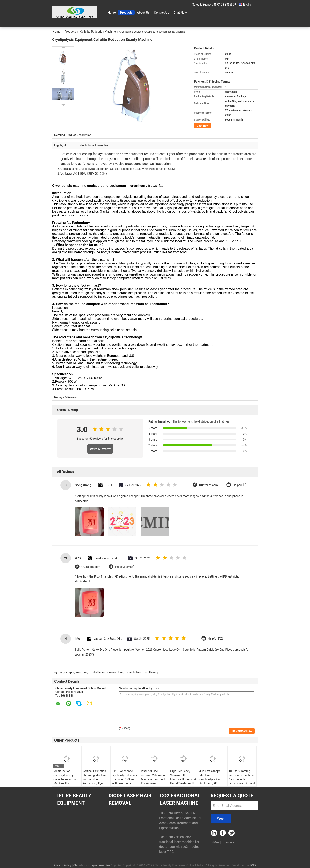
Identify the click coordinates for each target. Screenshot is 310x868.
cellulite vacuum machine (107, 672)
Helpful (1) (239, 485)
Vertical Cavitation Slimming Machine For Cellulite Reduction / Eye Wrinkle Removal (95, 779)
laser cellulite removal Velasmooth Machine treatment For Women (154, 777)
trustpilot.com (208, 485)
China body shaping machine (92, 865)
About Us (143, 13)
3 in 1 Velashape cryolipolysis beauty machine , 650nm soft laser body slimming (124, 779)
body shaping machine (73, 672)
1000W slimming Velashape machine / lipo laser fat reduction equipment (242, 777)
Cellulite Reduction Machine (98, 32)
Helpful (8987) (125, 567)
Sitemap (228, 842)
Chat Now (180, 13)
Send (221, 819)
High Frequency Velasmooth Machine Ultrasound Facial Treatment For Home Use (183, 779)
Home (112, 13)
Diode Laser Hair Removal (130, 799)
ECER (253, 865)
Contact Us (162, 13)
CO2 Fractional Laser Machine (180, 799)
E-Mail (215, 842)
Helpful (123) (216, 639)
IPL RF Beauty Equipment (74, 799)
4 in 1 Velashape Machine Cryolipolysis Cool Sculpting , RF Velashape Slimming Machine (212, 781)
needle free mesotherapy (143, 672)
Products (126, 13)
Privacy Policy (62, 865)
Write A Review (100, 449)
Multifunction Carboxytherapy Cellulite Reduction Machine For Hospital (65, 779)
